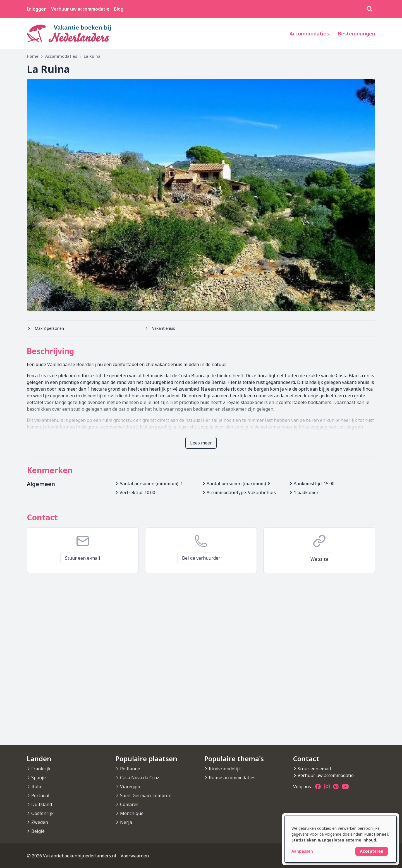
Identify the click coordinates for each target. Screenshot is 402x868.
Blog (119, 9)
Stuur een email (314, 769)
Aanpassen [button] (302, 851)
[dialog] (341, 839)
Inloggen (37, 9)
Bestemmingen (356, 33)
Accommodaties (309, 33)
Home (33, 56)
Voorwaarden (135, 856)
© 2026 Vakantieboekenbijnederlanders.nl (71, 856)
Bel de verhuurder (201, 558)
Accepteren (372, 851)
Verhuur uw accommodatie (80, 9)
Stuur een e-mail (83, 558)
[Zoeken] (370, 9)
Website (320, 559)
